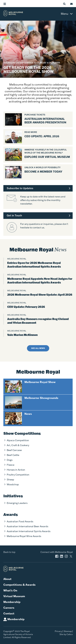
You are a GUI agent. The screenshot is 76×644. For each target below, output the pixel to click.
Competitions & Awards (19, 585)
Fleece (11, 465)
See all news (38, 348)
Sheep (10, 480)
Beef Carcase (14, 450)
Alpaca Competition (18, 440)
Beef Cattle (13, 455)
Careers (9, 608)
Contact (9, 613)
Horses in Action (16, 470)
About (7, 579)
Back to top (9, 552)
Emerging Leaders (17, 503)
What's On (10, 590)
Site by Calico (66, 634)
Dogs (10, 460)
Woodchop (13, 484)
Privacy (58, 631)
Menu (65, 14)
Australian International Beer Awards (27, 526)
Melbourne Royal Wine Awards (24, 536)
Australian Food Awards (20, 521)
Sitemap (68, 631)
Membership (12, 602)
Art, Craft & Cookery (18, 445)
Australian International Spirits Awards (29, 531)
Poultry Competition (18, 475)
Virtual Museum (14, 596)
